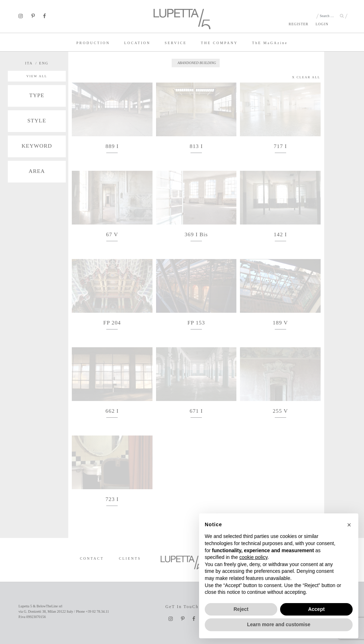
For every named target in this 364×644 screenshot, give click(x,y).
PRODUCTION (93, 43)
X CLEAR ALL (306, 77)
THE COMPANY (219, 43)
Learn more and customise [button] (279, 624)
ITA (29, 63)
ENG (44, 63)
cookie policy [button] (253, 557)
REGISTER (299, 24)
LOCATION (137, 43)
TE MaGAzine (270, 43)
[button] (349, 525)
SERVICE (176, 43)
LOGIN (322, 24)
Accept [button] (317, 609)
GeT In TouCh (182, 607)
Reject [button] (241, 609)
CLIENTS (130, 558)
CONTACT (92, 558)
